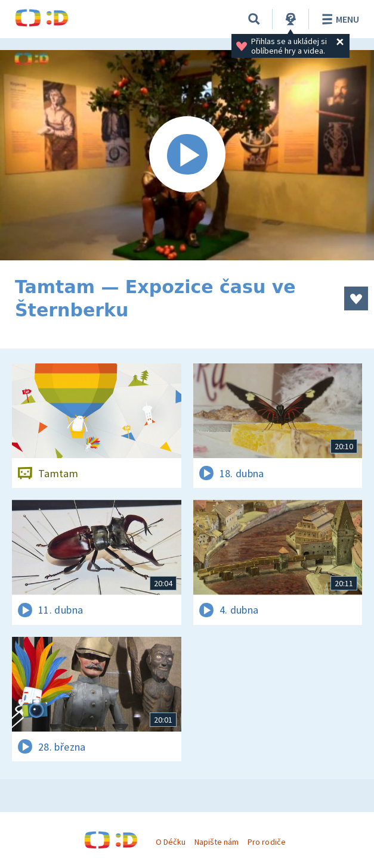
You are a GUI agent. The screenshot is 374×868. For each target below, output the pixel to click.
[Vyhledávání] (254, 19)
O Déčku (171, 842)
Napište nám (217, 842)
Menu (339, 19)
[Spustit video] (187, 155)
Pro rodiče (266, 842)
